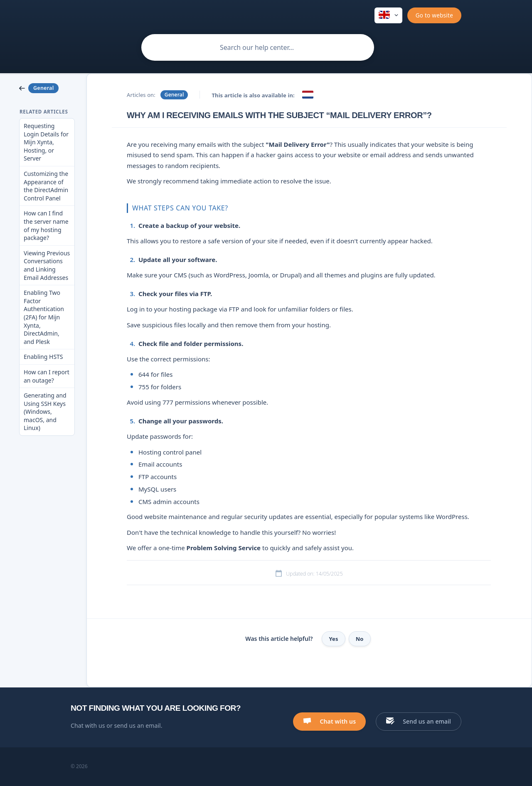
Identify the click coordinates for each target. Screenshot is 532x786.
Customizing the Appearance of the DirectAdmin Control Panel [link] (46, 186)
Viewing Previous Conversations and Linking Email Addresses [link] (47, 265)
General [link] (174, 95)
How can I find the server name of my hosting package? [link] (46, 225)
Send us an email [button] (427, 721)
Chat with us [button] (338, 721)
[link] (47, 88)
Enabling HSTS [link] (43, 357)
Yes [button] (333, 639)
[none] (388, 15)
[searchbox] (258, 47)
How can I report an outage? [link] (47, 376)
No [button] (360, 639)
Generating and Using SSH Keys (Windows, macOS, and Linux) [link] (45, 412)
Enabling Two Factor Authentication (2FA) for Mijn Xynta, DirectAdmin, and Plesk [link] (44, 317)
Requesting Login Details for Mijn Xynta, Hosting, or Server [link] (46, 142)
